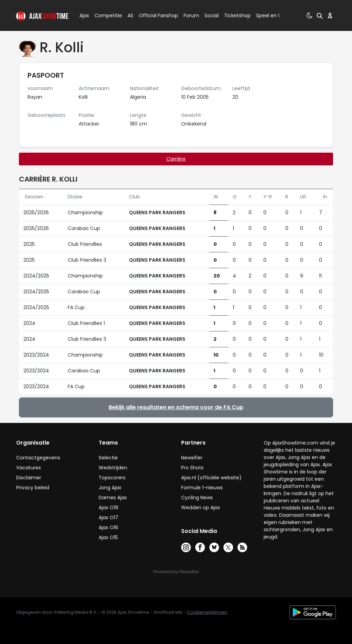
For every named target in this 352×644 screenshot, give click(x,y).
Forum (191, 15)
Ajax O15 (108, 537)
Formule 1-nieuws (202, 488)
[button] (320, 15)
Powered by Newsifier (176, 572)
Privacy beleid (33, 488)
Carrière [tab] (176, 159)
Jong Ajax (110, 488)
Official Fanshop (154, 15)
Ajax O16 (108, 527)
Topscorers (112, 478)
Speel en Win (272, 15)
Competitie (106, 15)
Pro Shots (192, 468)
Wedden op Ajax (201, 507)
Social (211, 15)
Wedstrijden (113, 468)
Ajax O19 (108, 507)
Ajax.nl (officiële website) (211, 478)
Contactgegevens (38, 458)
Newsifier (192, 458)
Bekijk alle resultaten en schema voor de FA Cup (176, 407)
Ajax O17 (108, 517)
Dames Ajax (113, 498)
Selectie (108, 458)
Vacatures (29, 468)
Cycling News (197, 498)
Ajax (84, 15)
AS (130, 15)
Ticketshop (237, 15)
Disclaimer (29, 478)
